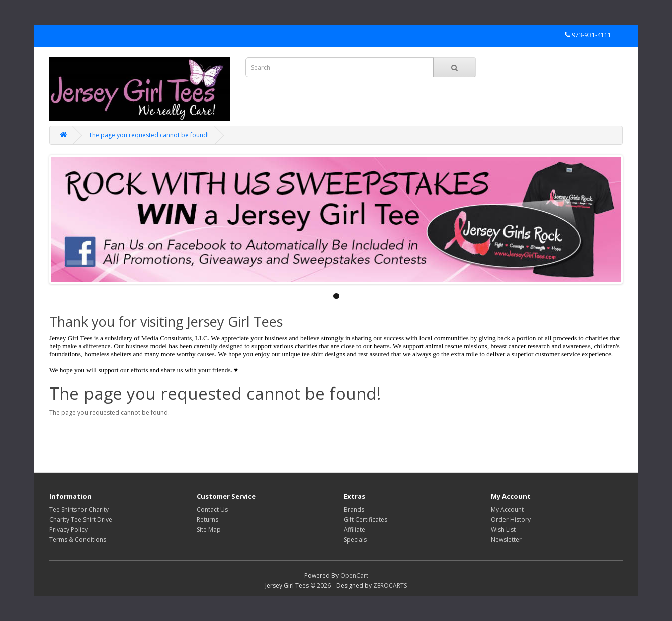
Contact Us (212, 510)
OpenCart (354, 575)
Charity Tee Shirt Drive (81, 520)
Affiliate (354, 530)
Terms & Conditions (78, 540)
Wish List (503, 530)
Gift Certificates (365, 520)
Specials (355, 540)
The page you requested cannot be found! (149, 135)
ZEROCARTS (390, 586)
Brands (354, 510)
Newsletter (506, 540)
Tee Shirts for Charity (79, 510)
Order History (511, 520)
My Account (507, 510)
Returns (207, 520)
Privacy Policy (68, 530)
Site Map (209, 530)
